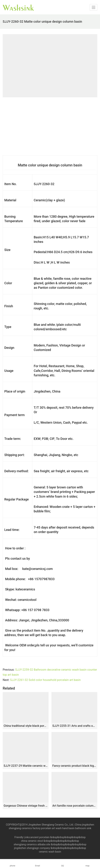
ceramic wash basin (50, 852)
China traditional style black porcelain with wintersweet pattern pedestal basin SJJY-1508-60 (26, 726)
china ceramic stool (32, 841)
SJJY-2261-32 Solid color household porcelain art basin (45, 680)
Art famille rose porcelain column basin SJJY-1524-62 (74, 806)
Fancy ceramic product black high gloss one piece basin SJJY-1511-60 (74, 766)
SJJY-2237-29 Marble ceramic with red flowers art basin (26, 766)
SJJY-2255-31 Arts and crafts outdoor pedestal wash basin (74, 726)
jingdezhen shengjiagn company (32, 848)
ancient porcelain (40, 837)
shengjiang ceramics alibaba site (32, 844)
